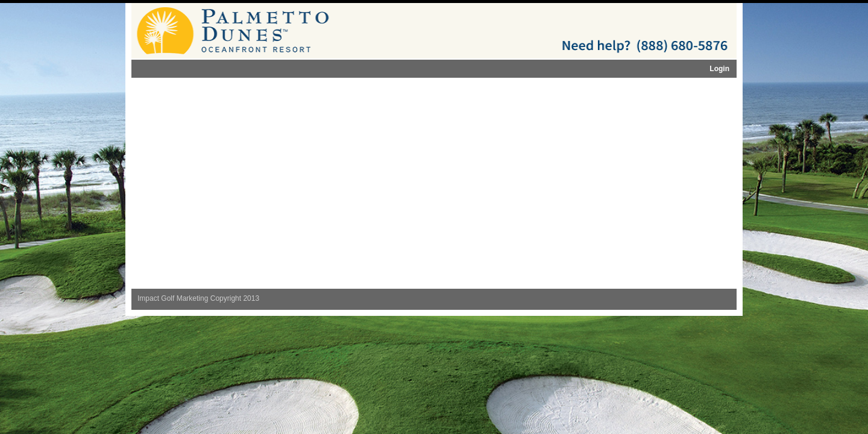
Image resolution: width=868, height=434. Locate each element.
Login (719, 69)
